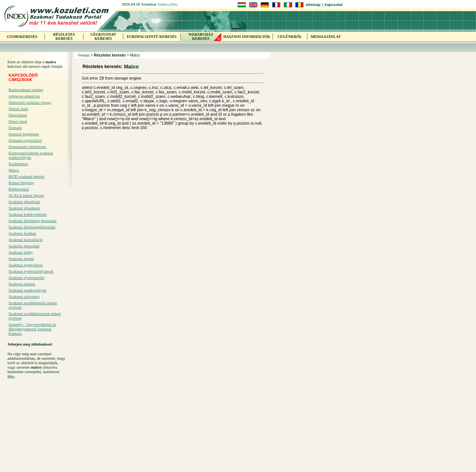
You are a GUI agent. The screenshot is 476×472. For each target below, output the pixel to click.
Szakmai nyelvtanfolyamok (31, 271)
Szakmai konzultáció (26, 240)
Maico (14, 170)
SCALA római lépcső (26, 195)
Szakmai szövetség (24, 296)
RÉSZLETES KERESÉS (64, 36)
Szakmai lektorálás (24, 246)
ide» (11, 376)
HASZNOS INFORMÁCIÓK (247, 37)
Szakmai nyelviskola (25, 265)
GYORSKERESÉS (22, 37)
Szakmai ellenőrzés (24, 202)
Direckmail (18, 115)
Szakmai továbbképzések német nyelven (35, 316)
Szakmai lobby (21, 252)
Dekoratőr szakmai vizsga (30, 102)
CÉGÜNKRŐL (290, 37)
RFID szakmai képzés (27, 176)
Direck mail (18, 109)
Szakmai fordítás (22, 233)
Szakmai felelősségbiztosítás (32, 227)
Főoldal (84, 55)
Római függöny (21, 183)
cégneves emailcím (24, 96)
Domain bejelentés (24, 134)
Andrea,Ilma (167, 4)
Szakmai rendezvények (28, 290)
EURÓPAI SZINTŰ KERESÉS (152, 37)
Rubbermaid (19, 189)
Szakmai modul (21, 259)
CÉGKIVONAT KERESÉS (103, 36)
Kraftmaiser (18, 164)
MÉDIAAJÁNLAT (326, 37)
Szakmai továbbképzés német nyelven (33, 305)
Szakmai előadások (24, 208)
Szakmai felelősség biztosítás (33, 221)
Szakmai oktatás (22, 284)
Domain (15, 128)
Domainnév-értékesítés (27, 147)
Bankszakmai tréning (26, 90)
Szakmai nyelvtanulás (26, 277)
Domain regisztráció (25, 140)
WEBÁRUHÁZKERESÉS (201, 36)
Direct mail (18, 121)
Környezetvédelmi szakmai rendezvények (31, 155)
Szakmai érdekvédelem (28, 214)
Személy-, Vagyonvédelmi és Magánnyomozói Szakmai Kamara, (32, 329)
